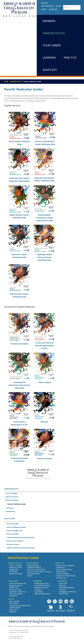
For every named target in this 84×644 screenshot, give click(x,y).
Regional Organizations (42, 594)
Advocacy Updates (16, 594)
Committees (39, 592)
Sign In (51, 611)
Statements (13, 596)
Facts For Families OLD (14, 531)
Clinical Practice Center (64, 570)
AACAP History (15, 608)
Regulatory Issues (16, 585)
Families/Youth (16, 82)
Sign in (44, 3)
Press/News (14, 603)
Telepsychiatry (61, 572)
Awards (30, 576)
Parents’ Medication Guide (16, 504)
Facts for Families (12, 493)
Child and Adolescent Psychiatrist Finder (21, 537)
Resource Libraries (12, 500)
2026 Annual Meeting (66, 588)
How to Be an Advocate (18, 583)
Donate (71, 611)
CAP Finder (10, 508)
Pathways (62, 590)
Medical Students (33, 565)
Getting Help (10, 511)
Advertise (13, 612)
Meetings (62, 585)
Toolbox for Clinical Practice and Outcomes (66, 577)
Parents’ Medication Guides (16, 527)
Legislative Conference (17, 592)
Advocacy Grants (15, 590)
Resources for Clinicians (15, 541)
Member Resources (41, 588)
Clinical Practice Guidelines (65, 565)
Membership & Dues (42, 583)
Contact (57, 626)
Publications (14, 610)
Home (6, 82)
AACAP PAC (14, 588)
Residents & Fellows (34, 567)
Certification (60, 567)
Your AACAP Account (42, 585)
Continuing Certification (67, 592)
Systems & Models (63, 574)
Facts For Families (13, 524)
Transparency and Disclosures (20, 605)
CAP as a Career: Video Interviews (39, 572)
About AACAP (14, 601)
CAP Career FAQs (34, 574)
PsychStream (63, 594)
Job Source (38, 590)
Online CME (63, 583)
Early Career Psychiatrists (36, 570)
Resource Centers (12, 497)
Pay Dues (60, 611)
